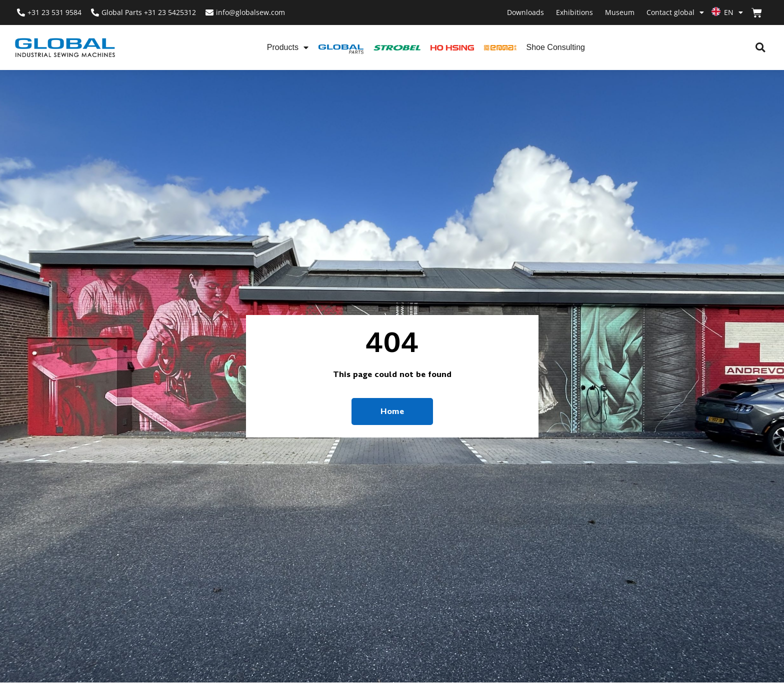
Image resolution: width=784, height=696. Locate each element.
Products (288, 47)
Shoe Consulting (556, 47)
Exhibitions (574, 12)
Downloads (525, 12)
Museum (620, 12)
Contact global (675, 12)
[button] (760, 48)
